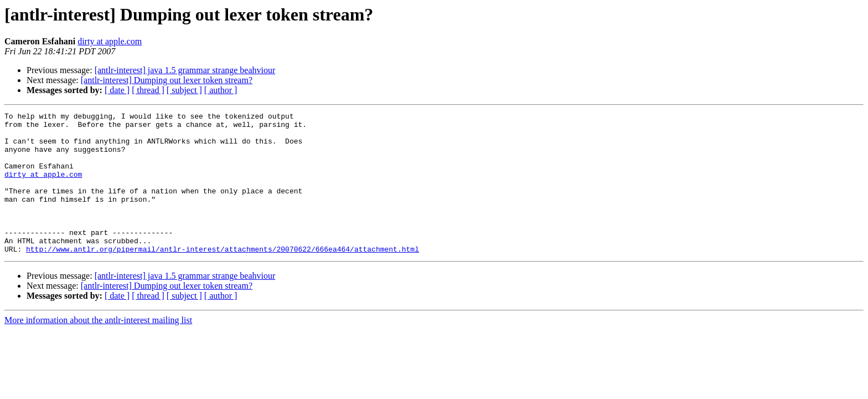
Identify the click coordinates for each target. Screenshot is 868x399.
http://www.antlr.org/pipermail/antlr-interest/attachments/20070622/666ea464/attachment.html (223, 277)
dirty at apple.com (110, 41)
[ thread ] (148, 90)
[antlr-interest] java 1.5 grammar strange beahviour (185, 70)
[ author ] (221, 90)
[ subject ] (184, 90)
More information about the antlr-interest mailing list (98, 348)
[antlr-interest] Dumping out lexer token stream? (167, 80)
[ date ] (117, 90)
